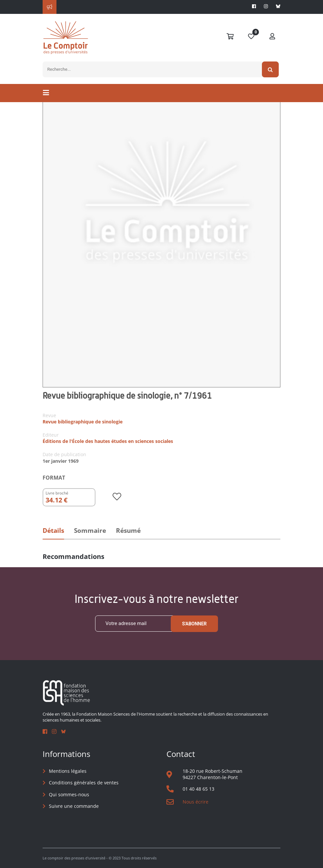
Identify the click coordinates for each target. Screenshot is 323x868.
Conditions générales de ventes (84, 783)
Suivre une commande (74, 806)
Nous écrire (196, 802)
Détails (53, 531)
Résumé (128, 531)
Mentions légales (68, 771)
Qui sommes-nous (69, 794)
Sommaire (90, 531)
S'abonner (194, 624)
